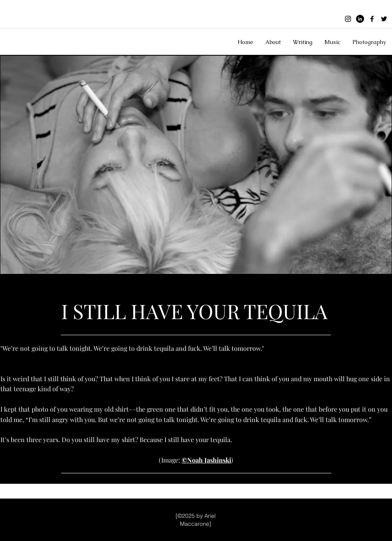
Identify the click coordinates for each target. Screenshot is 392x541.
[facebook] (372, 19)
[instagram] (348, 19)
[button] (273, 42)
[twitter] (384, 19)
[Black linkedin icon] (360, 19)
